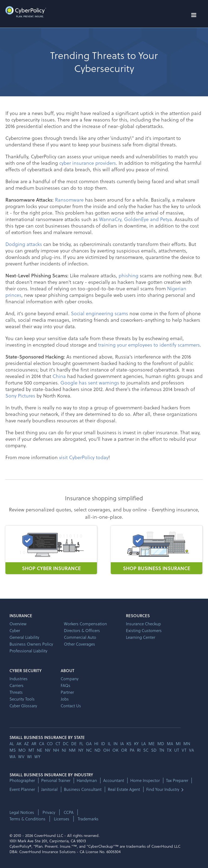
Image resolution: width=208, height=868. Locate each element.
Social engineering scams (100, 313)
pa (132, 750)
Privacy (49, 812)
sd (154, 750)
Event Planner (22, 789)
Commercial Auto (80, 637)
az (26, 744)
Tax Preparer (177, 780)
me (152, 744)
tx (169, 750)
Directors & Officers (82, 630)
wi (29, 757)
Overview (18, 624)
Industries (19, 679)
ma (170, 744)
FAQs (66, 685)
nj (64, 750)
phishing (129, 275)
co (50, 744)
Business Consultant (83, 789)
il (109, 744)
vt (184, 750)
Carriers (17, 685)
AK (19, 744)
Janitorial (49, 789)
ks (129, 744)
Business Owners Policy (31, 644)
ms (13, 750)
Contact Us (71, 706)
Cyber (15, 630)
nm (72, 750)
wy (37, 757)
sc (146, 750)
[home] (26, 12)
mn (187, 744)
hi (96, 744)
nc (89, 750)
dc (66, 744)
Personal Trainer (56, 780)
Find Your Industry (163, 789)
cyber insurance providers (88, 163)
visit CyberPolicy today (84, 457)
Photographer (22, 780)
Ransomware (69, 200)
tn (162, 750)
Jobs (65, 699)
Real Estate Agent (124, 789)
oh (106, 750)
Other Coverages (79, 644)
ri (139, 750)
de (74, 744)
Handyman (87, 780)
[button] (194, 15)
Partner (67, 692)
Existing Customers (144, 630)
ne (40, 750)
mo (22, 750)
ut (177, 750)
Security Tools (22, 699)
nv (48, 750)
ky (136, 744)
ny (81, 750)
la (144, 744)
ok (115, 750)
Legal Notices (22, 812)
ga (89, 744)
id (103, 744)
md (161, 744)
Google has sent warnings (90, 382)
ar (34, 744)
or (124, 750)
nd (97, 750)
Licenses (62, 819)
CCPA (69, 812)
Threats (16, 692)
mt (31, 750)
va (191, 750)
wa (12, 757)
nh (56, 750)
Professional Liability (28, 651)
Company (70, 679)
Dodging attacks (24, 244)
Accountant (114, 780)
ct (58, 744)
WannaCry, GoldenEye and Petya (136, 219)
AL (12, 744)
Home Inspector (145, 780)
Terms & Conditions (27, 819)
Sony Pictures (20, 395)
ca (42, 744)
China (59, 376)
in (116, 744)
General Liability (24, 637)
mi (178, 744)
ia (122, 744)
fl (81, 744)
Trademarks (88, 819)
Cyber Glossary (23, 706)
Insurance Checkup (143, 624)
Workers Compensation (85, 624)
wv (21, 757)
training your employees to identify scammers (149, 345)
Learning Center (141, 637)
